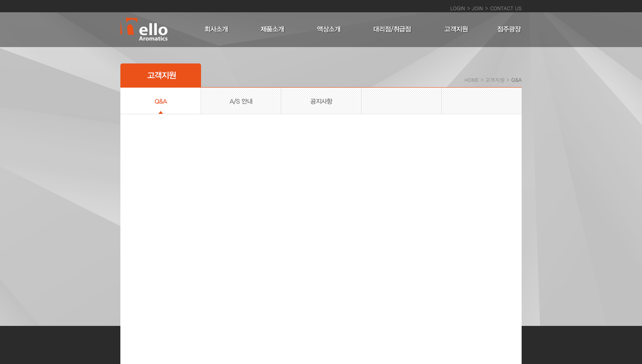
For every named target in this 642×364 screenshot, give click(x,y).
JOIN (477, 8)
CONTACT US (506, 8)
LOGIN (458, 8)
